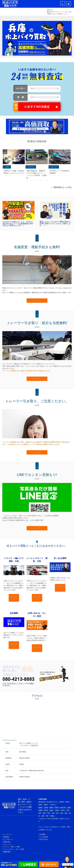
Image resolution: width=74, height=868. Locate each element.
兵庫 (43, 816)
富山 (66, 813)
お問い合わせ (44, 839)
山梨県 (69, 808)
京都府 (51, 810)
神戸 (47, 816)
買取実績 (6, 837)
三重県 (46, 808)
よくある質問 (44, 837)
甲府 (49, 813)
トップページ (8, 834)
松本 (40, 813)
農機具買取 (7, 852)
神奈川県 (63, 808)
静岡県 (51, 808)
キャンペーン (8, 844)
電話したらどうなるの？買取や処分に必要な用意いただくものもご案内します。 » (55, 224)
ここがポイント (8, 839)
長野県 (57, 808)
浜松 (68, 810)
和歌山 (52, 816)
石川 (57, 813)
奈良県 (46, 810)
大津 (53, 813)
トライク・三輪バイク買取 (12, 847)
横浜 (44, 813)
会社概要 (42, 834)
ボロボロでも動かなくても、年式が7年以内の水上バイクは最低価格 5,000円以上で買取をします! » (18, 224)
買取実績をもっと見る (63, 187)
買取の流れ (7, 842)
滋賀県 (40, 810)
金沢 (62, 813)
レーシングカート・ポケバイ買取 (14, 849)
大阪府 (57, 810)
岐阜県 (40, 808)
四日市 (63, 810)
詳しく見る (37, 301)
